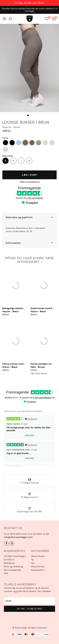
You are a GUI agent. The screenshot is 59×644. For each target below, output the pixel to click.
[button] (29, 217)
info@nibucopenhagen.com (18, 537)
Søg (10, 19)
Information (13, 243)
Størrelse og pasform (19, 217)
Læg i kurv (29, 175)
